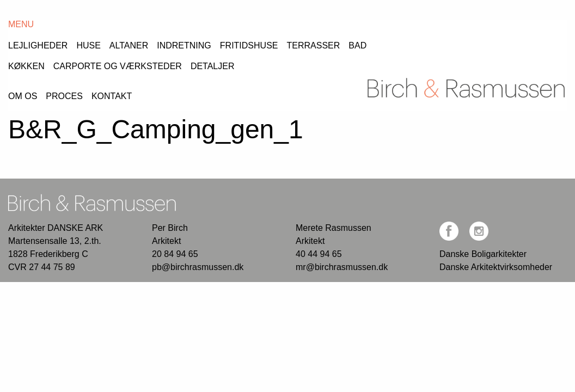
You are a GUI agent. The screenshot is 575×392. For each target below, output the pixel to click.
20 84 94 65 (177, 203)
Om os (22, 47)
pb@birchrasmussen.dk (202, 216)
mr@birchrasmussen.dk (345, 216)
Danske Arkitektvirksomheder (499, 216)
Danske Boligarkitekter (485, 203)
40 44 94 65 (321, 203)
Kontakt (140, 47)
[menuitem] (35, 45)
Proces (79, 47)
